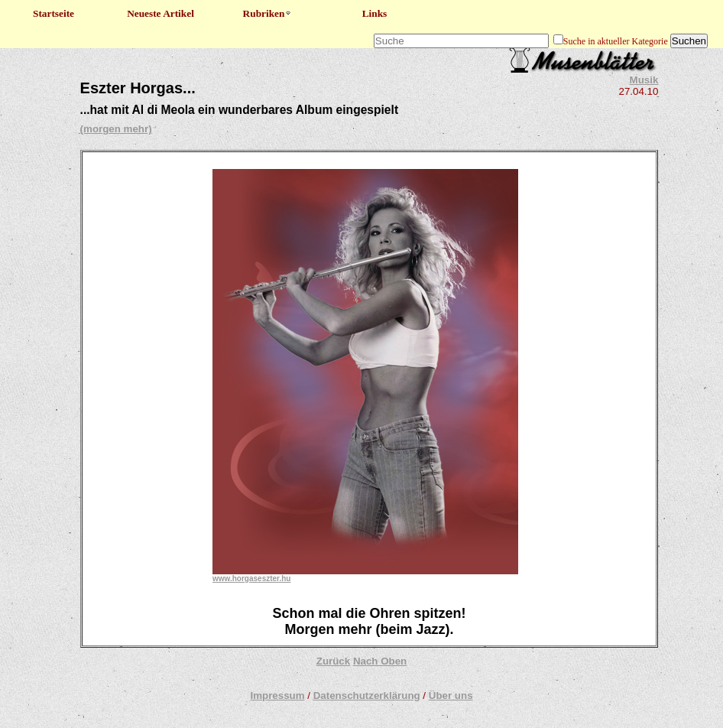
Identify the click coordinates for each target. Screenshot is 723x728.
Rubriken (268, 13)
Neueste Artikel (160, 13)
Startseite (53, 13)
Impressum (277, 695)
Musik (644, 80)
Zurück (333, 661)
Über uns (451, 695)
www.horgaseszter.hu (251, 578)
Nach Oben (380, 661)
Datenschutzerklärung (367, 695)
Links (375, 13)
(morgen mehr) (116, 129)
